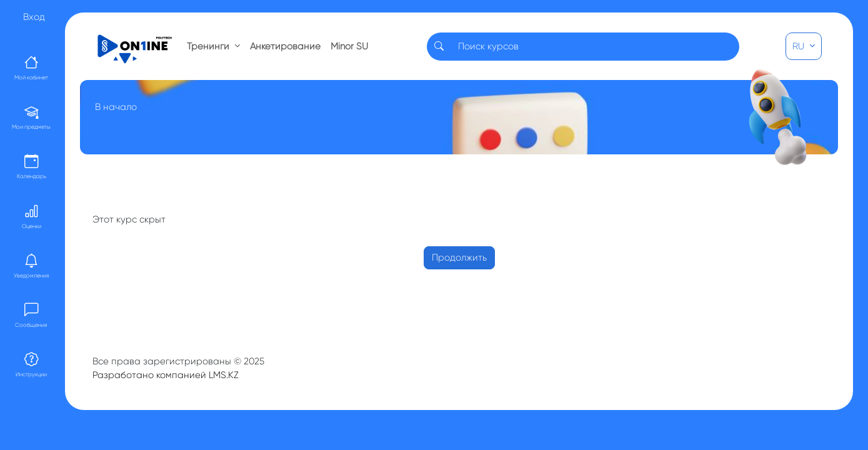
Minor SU (349, 46)
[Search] (595, 47)
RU (800, 46)
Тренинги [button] (209, 46)
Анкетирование (285, 46)
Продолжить (459, 257)
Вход (34, 17)
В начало (116, 107)
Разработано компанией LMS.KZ (166, 375)
